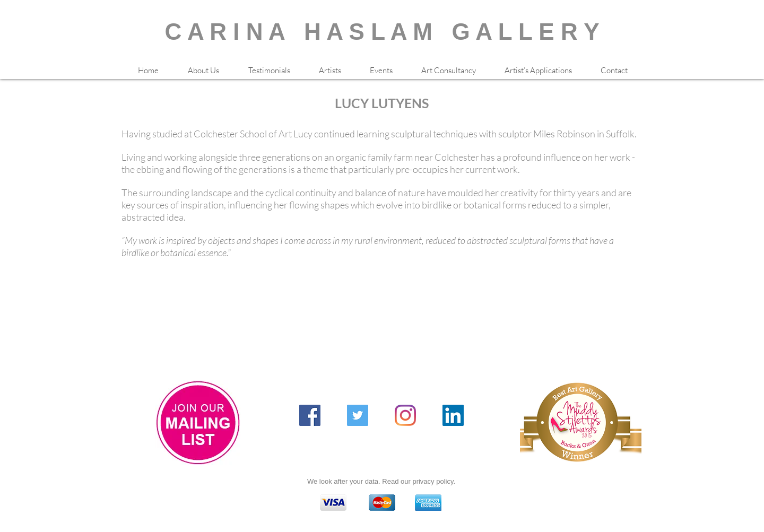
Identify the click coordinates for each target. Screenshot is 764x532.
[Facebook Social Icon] (310, 415)
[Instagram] (405, 415)
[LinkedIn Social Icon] (453, 415)
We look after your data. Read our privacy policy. (381, 481)
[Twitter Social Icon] (358, 415)
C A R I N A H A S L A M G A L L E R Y (382, 32)
